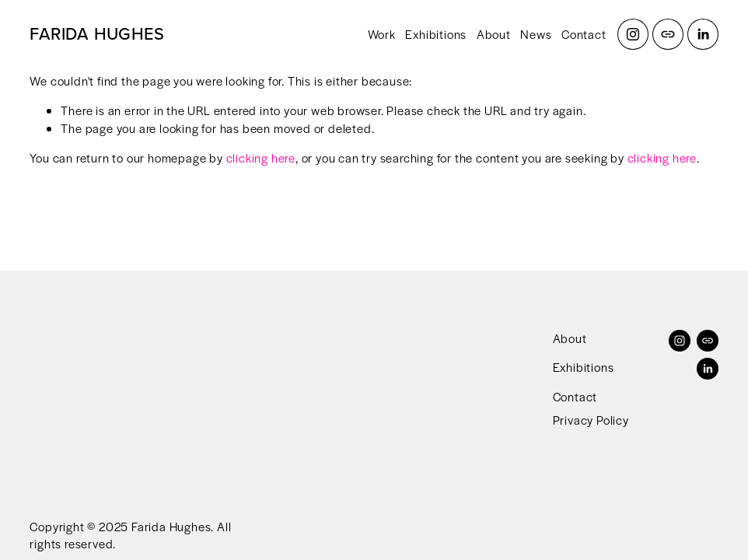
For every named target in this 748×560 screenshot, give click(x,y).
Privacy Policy (591, 420)
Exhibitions (436, 34)
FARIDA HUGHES (97, 33)
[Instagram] (633, 34)
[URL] (668, 34)
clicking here (261, 157)
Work (382, 34)
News (536, 34)
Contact (584, 34)
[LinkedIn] (703, 34)
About (494, 34)
